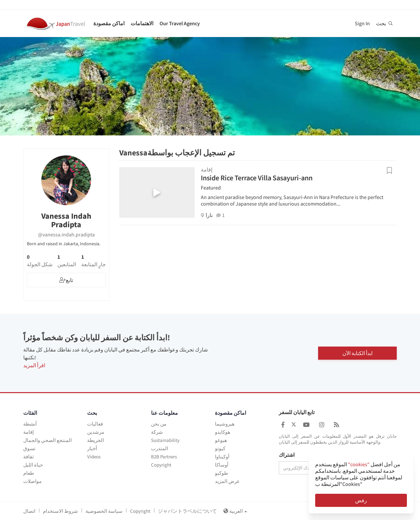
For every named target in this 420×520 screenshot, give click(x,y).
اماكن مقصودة (109, 23)
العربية (235, 511)
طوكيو (221, 473)
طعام (29, 473)
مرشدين (96, 432)
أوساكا (222, 465)
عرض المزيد (227, 481)
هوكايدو (223, 432)
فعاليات (95, 424)
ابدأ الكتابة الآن (357, 353)
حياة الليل (33, 465)
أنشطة (30, 424)
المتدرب (160, 448)
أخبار (92, 448)
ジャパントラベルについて (187, 511)
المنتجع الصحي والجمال (48, 440)
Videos (94, 457)
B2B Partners (164, 457)
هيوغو (221, 440)
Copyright (161, 465)
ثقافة (29, 457)
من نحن (159, 424)
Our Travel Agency (180, 23)
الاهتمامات (142, 23)
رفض (361, 500)
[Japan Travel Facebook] (283, 425)
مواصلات (32, 481)
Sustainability (165, 440)
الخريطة (95, 440)
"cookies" (359, 464)
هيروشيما (225, 424)
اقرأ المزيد (34, 365)
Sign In (362, 23)
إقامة (29, 432)
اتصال (29, 511)
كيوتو (220, 448)
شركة (157, 432)
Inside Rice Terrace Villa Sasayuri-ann (257, 178)
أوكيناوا (222, 457)
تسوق (29, 448)
